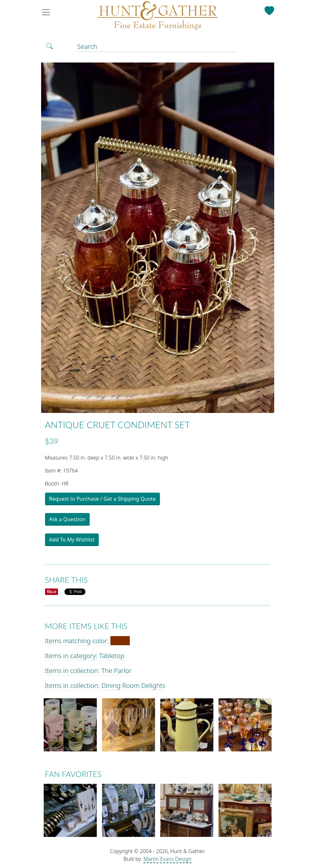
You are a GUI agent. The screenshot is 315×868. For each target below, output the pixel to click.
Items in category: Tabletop (85, 656)
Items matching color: (88, 641)
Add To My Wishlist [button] (72, 540)
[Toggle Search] (50, 46)
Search (87, 46)
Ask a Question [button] (67, 519)
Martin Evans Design (167, 859)
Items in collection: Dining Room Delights (105, 685)
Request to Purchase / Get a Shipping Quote (102, 499)
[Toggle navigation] (48, 12)
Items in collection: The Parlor (88, 671)
